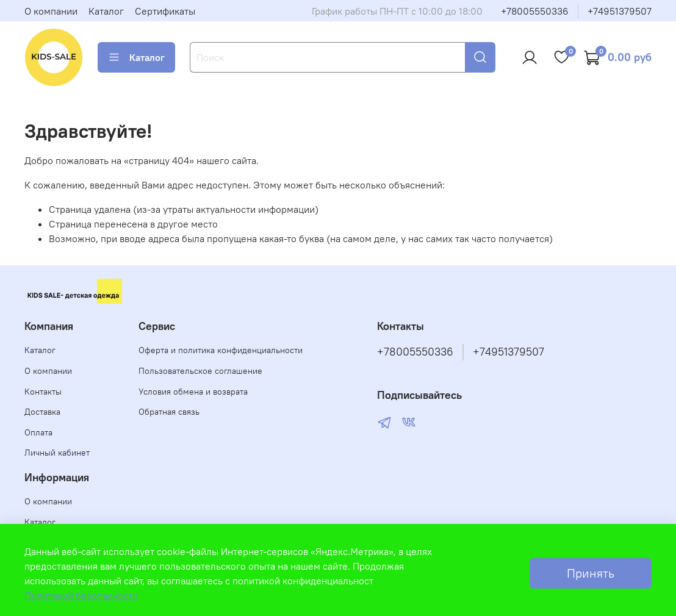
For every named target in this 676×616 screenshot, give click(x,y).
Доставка (42, 412)
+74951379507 (620, 11)
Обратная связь (169, 412)
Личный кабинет (57, 453)
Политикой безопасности (81, 595)
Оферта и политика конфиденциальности (221, 350)
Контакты (43, 392)
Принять (591, 573)
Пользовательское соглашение (200, 371)
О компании (51, 11)
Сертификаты (165, 11)
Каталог (106, 11)
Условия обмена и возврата (193, 392)
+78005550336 (535, 11)
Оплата (38, 432)
